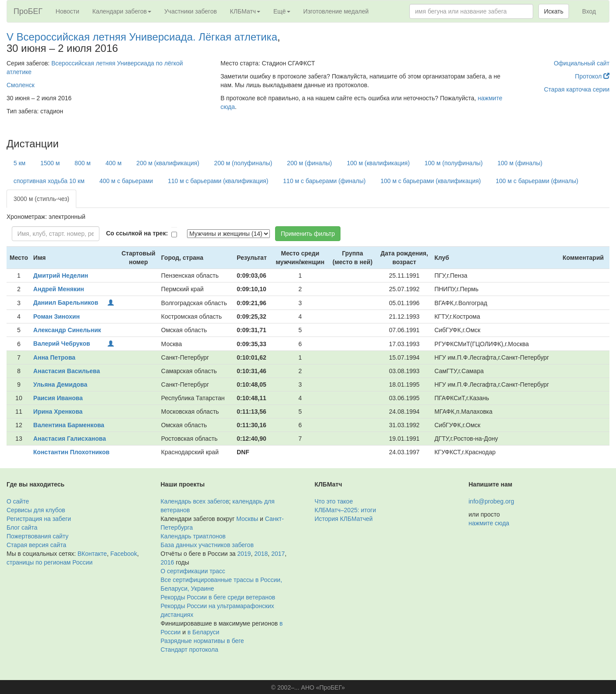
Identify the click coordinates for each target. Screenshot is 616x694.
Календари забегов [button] (122, 11)
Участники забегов (191, 11)
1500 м (50, 163)
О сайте (18, 501)
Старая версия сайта (36, 545)
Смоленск (20, 85)
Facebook (124, 554)
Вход (589, 11)
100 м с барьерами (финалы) (537, 181)
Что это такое (334, 501)
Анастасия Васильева (66, 371)
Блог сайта (22, 527)
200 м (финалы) (309, 163)
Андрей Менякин (58, 289)
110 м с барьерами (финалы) (324, 181)
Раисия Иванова (58, 398)
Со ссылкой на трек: (137, 233)
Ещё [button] (282, 11)
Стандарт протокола (189, 650)
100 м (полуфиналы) (454, 163)
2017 (278, 554)
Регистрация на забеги (39, 519)
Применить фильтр (308, 234)
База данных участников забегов (207, 545)
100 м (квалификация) (378, 163)
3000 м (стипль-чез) (41, 199)
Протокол (592, 76)
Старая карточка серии (577, 89)
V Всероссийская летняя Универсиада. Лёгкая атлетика (142, 37)
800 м (83, 163)
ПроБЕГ (28, 11)
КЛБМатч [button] (245, 11)
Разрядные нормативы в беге (202, 641)
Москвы (247, 519)
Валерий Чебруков (61, 344)
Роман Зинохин (56, 316)
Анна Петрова (54, 357)
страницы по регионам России (49, 562)
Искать (554, 11)
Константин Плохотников (71, 452)
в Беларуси (203, 632)
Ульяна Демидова (60, 384)
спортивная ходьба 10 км (49, 181)
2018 (261, 554)
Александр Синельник (67, 330)
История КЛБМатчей (344, 519)
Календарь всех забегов (195, 501)
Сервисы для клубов (36, 510)
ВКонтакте (92, 554)
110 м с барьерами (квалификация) (218, 181)
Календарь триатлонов (193, 536)
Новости (68, 11)
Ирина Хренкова (58, 412)
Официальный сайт (582, 63)
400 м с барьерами (126, 181)
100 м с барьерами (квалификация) (431, 181)
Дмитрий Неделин (61, 276)
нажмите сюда (489, 523)
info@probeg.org (492, 501)
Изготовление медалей (336, 11)
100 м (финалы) (520, 163)
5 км (19, 163)
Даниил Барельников (66, 303)
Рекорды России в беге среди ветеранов (218, 597)
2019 (244, 554)
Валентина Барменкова (69, 425)
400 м (114, 163)
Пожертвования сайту (37, 536)
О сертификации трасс (193, 571)
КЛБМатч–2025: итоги (345, 510)
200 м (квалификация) (168, 163)
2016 (167, 562)
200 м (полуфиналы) (243, 163)
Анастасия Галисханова (70, 439)
